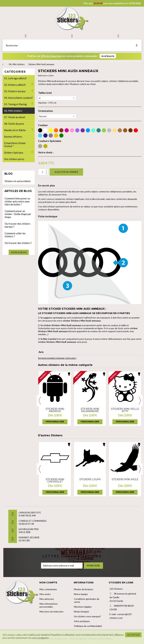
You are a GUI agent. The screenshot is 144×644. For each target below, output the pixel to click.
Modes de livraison (84, 589)
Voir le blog (19, 252)
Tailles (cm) (45, 93)
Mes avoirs (45, 594)
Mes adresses (47, 599)
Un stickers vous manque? (87, 616)
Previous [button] (40, 401)
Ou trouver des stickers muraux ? (18, 225)
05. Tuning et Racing (15, 104)
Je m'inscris (108, 56)
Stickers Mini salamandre (90, 410)
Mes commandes (48, 589)
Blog (9, 174)
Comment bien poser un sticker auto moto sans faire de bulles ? (17, 201)
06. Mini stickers (13, 111)
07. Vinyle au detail (15, 117)
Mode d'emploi (81, 612)
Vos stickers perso (14, 159)
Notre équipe (81, 594)
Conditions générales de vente (87, 600)
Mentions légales (83, 607)
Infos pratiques (82, 621)
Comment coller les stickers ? (15, 235)
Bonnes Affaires (13, 137)
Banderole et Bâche (15, 130)
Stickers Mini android (55, 410)
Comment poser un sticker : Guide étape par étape (18, 214)
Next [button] (140, 401)
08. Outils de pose (14, 124)
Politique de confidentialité (88, 626)
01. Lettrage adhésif (15, 78)
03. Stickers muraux (15, 91)
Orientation (45, 111)
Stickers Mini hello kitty (125, 410)
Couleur (43, 125)
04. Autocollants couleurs (18, 98)
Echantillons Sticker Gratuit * (15, 145)
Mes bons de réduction (51, 612)
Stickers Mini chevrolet (55, 481)
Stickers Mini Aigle (125, 479)
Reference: (43, 76)
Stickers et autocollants (18, 181)
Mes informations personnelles (49, 605)
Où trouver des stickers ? (18, 243)
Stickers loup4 (90, 479)
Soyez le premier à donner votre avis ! (57, 358)
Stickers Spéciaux (14, 153)
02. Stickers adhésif (15, 85)
